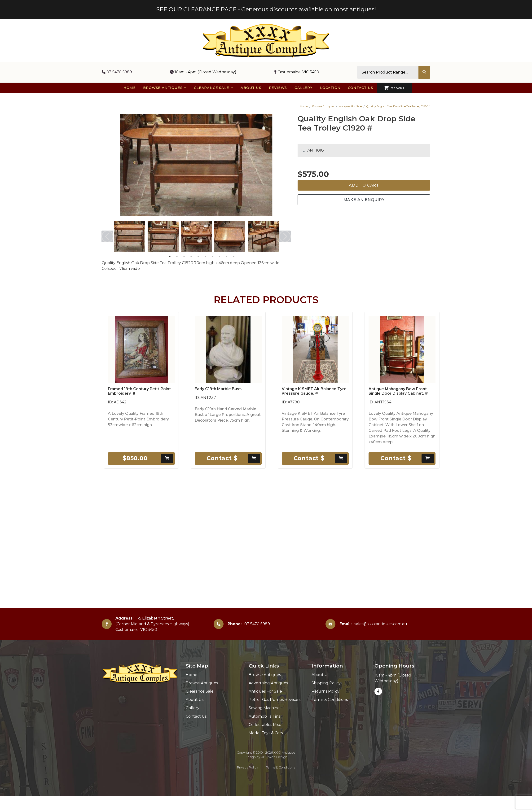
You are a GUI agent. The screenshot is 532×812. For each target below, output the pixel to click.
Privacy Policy (248, 767)
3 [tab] (184, 257)
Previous (107, 236)
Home (304, 106)
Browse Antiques (323, 106)
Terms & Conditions (330, 700)
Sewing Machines (265, 708)
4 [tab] (191, 257)
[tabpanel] (130, 236)
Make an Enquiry (364, 200)
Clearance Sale (200, 691)
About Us (195, 700)
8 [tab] (220, 257)
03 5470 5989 (117, 72)
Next (285, 236)
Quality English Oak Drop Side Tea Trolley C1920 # (398, 106)
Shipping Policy (326, 683)
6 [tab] (205, 257)
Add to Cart (364, 185)
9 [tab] (227, 257)
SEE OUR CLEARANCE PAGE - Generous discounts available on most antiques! (266, 9)
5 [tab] (198, 257)
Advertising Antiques (268, 683)
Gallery (193, 708)
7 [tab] (212, 257)
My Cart (394, 88)
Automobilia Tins (264, 716)
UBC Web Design (274, 757)
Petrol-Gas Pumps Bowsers (275, 700)
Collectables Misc (265, 725)
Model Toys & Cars (266, 733)
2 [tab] (177, 257)
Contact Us (196, 716)
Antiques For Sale (350, 106)
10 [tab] (234, 257)
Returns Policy (325, 691)
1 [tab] (170, 257)
